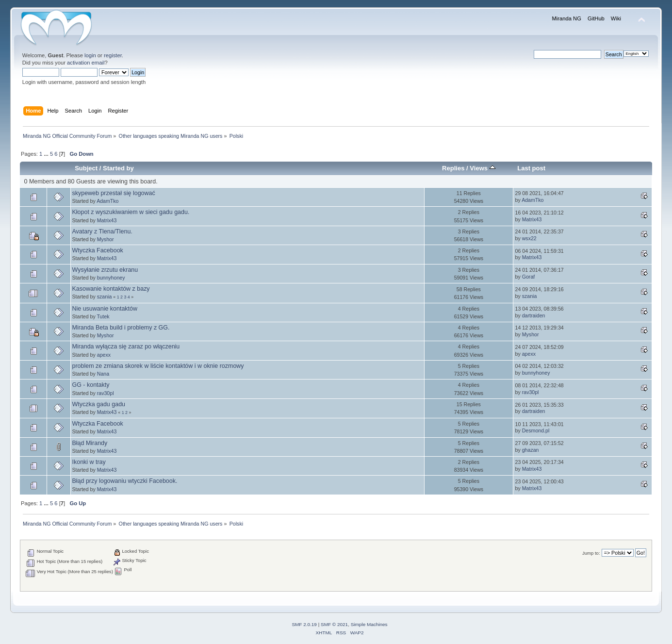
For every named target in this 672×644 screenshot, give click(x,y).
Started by (118, 168)
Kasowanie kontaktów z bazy (111, 289)
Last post (531, 168)
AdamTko (107, 201)
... (47, 154)
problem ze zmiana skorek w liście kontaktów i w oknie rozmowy (158, 366)
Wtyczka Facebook (98, 250)
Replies (453, 168)
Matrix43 (107, 220)
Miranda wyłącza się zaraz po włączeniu (126, 347)
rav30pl (106, 393)
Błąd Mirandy (90, 443)
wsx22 (529, 238)
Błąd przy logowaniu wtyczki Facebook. (125, 481)
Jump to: (591, 553)
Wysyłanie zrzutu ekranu (105, 270)
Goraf (529, 277)
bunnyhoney (111, 278)
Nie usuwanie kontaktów (105, 309)
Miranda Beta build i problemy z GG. (121, 328)
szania (105, 297)
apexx (104, 355)
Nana (103, 374)
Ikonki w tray (89, 462)
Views (482, 168)
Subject (86, 168)
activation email (86, 63)
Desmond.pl (536, 430)
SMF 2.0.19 (304, 624)
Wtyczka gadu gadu (99, 404)
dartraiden (534, 315)
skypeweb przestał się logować (114, 193)
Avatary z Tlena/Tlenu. (102, 231)
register (113, 55)
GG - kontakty (91, 385)
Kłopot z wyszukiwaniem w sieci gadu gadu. (131, 212)
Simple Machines (369, 624)
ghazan (531, 450)
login (90, 55)
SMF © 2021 (334, 624)
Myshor (106, 239)
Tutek (103, 316)
